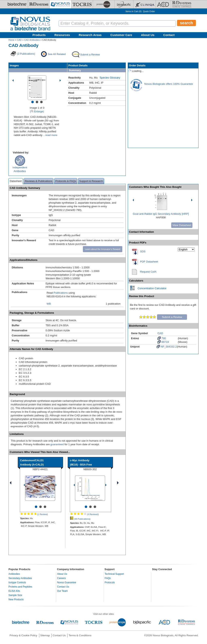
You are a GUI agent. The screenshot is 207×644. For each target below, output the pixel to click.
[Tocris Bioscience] (82, 4)
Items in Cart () (134, 11)
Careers (62, 578)
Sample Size (15, 595)
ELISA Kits (14, 591)
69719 (163, 342)
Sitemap (45, 635)
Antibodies (14, 574)
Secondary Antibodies (20, 578)
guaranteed (57, 444)
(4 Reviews (84, 514)
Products (39, 35)
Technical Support (114, 574)
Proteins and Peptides (20, 587)
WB (49, 304)
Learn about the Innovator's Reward (103, 249)
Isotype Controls (17, 582)
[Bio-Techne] (17, 4)
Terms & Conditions (80, 635)
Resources (62, 35)
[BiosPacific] (124, 4)
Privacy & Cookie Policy (23, 635)
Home (11, 40)
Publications (61, 293)
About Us (148, 35)
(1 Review (34, 514)
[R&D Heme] (182, 4)
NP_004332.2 (167, 346)
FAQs (108, 578)
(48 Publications (80, 519)
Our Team (62, 591)
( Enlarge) (37, 111)
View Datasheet (182, 225)
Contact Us (63, 587)
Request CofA (148, 272)
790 (162, 338)
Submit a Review (172, 317)
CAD (19, 40)
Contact (169, 35)
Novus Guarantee (67, 582)
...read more (50, 135)
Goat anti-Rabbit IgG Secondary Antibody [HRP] (161, 214)
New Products (16, 599)
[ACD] (163, 4)
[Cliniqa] (145, 4)
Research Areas (90, 35)
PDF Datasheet (149, 262)
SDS (143, 251)
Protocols (110, 582)
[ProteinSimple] (104, 4)
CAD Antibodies (32, 40)
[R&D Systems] (39, 4)
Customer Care (121, 35)
